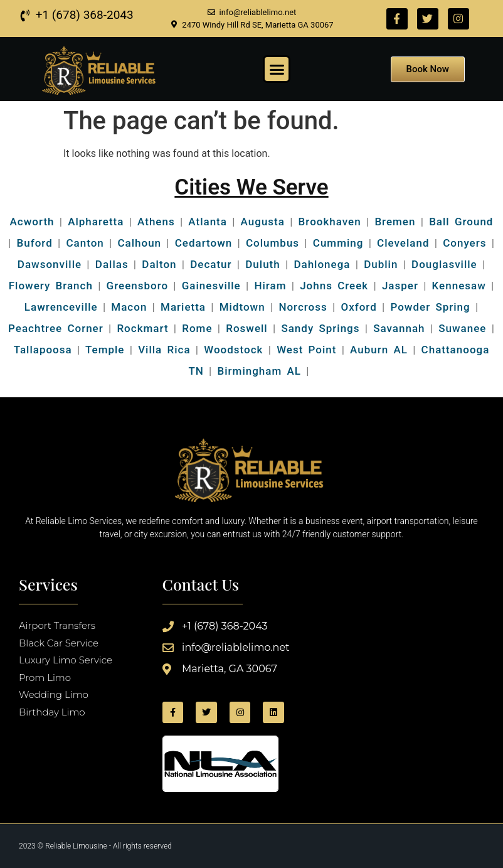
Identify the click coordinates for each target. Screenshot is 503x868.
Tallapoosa (43, 350)
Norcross (303, 307)
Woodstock (233, 350)
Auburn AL (379, 350)
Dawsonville (50, 264)
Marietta (183, 307)
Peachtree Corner (56, 328)
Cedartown (204, 243)
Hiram (270, 286)
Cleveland (403, 243)
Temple (105, 350)
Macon (129, 307)
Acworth (32, 222)
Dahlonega (322, 264)
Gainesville (211, 286)
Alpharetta (96, 222)
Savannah (399, 328)
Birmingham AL (259, 371)
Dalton (159, 264)
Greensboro (138, 286)
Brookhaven (330, 222)
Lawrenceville (61, 307)
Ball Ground (461, 222)
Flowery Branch (51, 286)
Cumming (338, 243)
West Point (306, 350)
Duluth (262, 264)
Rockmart (142, 328)
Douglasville (444, 264)
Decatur (211, 264)
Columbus (273, 243)
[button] (277, 69)
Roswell (244, 328)
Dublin (381, 264)
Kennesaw (459, 286)
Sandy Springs (320, 328)
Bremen (395, 222)
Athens (156, 222)
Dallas (112, 264)
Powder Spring (430, 307)
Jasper (400, 286)
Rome (197, 328)
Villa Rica (164, 350)
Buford (35, 243)
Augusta (263, 222)
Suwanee (462, 328)
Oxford (358, 307)
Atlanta (208, 222)
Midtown (242, 307)
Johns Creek (334, 286)
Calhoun (139, 243)
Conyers (464, 243)
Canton (85, 243)
